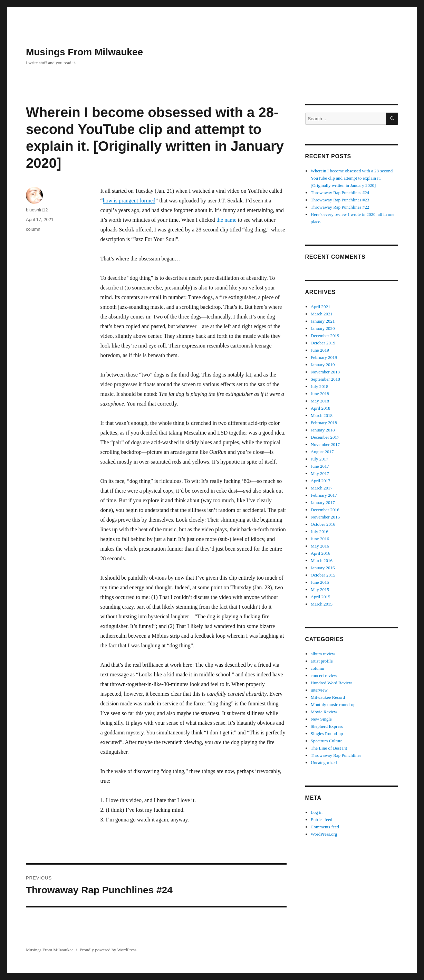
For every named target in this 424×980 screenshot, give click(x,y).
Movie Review (324, 712)
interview (319, 690)
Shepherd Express (327, 726)
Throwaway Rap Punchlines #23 (340, 200)
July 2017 (320, 459)
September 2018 (325, 379)
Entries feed (321, 820)
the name (227, 220)
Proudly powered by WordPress (108, 950)
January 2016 (323, 568)
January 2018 (323, 430)
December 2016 (325, 510)
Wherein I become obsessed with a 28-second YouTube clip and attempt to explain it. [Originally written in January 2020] (352, 178)
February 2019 (324, 357)
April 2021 (321, 307)
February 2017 (324, 495)
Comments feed (325, 827)
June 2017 (320, 466)
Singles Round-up (327, 734)
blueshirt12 (37, 210)
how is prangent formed (129, 201)
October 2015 (323, 575)
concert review (324, 675)
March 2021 (322, 314)
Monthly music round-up (333, 705)
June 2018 (320, 394)
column (33, 229)
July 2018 (320, 386)
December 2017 (325, 437)
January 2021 (323, 321)
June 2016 (320, 539)
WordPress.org (324, 834)
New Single (321, 719)
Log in (317, 812)
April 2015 (321, 597)
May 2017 (320, 473)
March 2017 (322, 488)
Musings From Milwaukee (84, 52)
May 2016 (320, 546)
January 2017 (323, 502)
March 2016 (322, 560)
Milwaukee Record (328, 697)
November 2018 (325, 372)
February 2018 (324, 423)
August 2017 (322, 452)
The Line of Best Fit (329, 748)
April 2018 (321, 408)
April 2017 (321, 481)
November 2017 (325, 444)
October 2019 (323, 343)
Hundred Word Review (331, 683)
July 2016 (320, 531)
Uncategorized (324, 763)
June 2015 (320, 582)
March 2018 (322, 415)
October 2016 (323, 524)
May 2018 (320, 401)
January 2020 (323, 328)
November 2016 (325, 517)
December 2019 (325, 336)
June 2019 (320, 350)
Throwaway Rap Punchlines (336, 755)
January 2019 (323, 365)
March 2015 (322, 604)
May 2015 (320, 589)
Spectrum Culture (327, 741)
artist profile (322, 661)
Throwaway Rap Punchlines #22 (340, 207)
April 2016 (321, 553)
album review (323, 654)
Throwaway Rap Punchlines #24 (340, 193)
